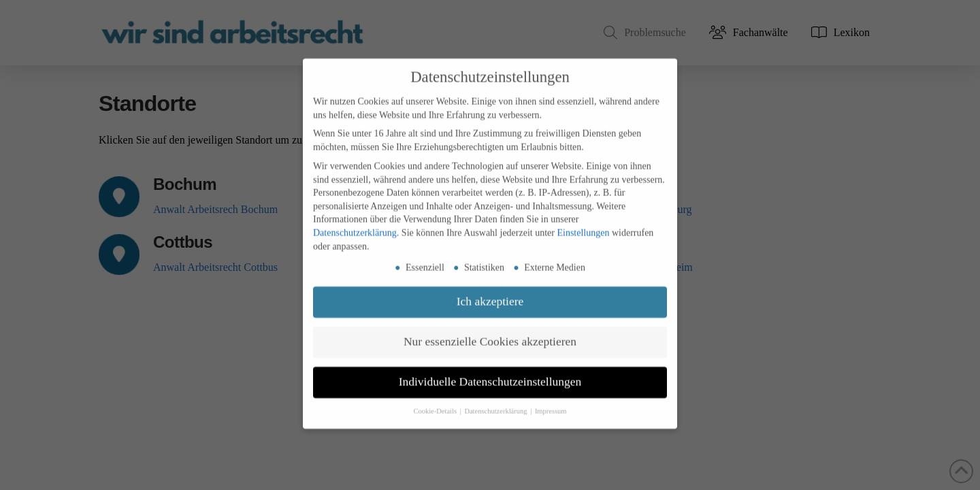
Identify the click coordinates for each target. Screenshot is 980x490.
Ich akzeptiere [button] (490, 289)
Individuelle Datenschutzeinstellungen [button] (490, 369)
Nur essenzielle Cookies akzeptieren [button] (490, 329)
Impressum (551, 398)
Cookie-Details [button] (436, 398)
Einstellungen (583, 220)
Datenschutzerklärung (355, 220)
